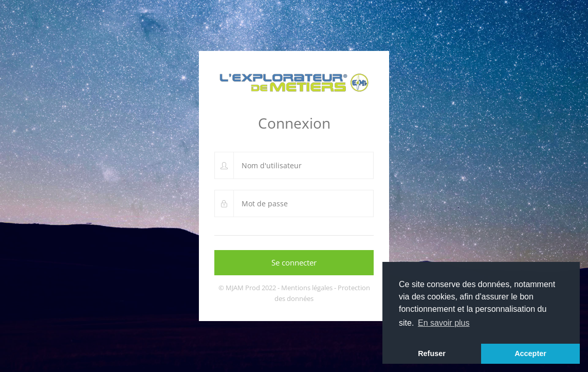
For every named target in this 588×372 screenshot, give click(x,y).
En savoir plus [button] (444, 323)
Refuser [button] (432, 353)
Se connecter (294, 262)
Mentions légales (307, 288)
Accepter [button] (530, 353)
